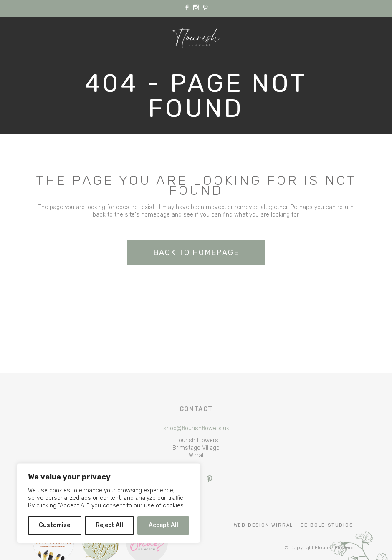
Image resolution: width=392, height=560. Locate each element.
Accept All (163, 525)
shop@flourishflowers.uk (196, 428)
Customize (54, 525)
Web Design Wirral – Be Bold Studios (293, 525)
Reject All (109, 525)
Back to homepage (196, 252)
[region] (109, 503)
